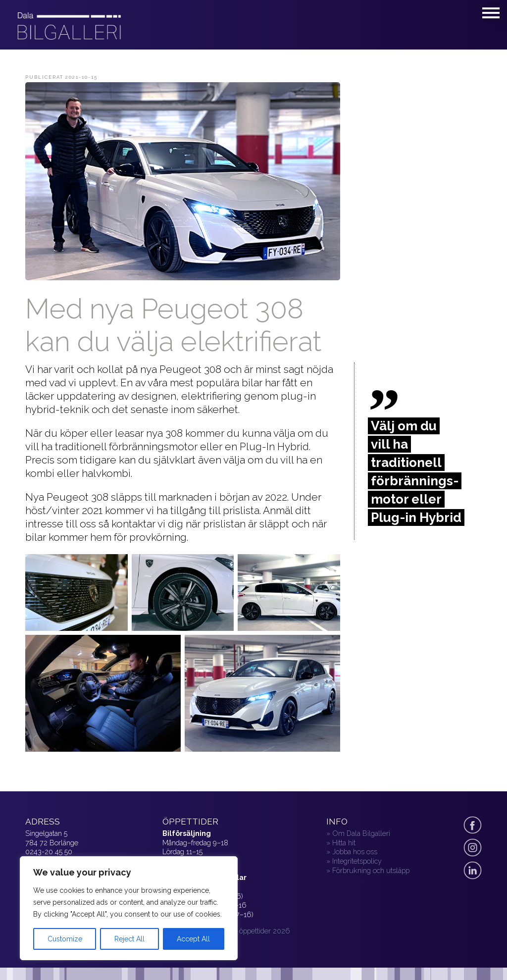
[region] (129, 908)
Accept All (193, 939)
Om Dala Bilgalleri (361, 833)
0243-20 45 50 (49, 851)
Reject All (129, 939)
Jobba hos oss (355, 851)
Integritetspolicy (357, 861)
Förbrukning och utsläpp (371, 870)
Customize (65, 939)
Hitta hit (344, 843)
